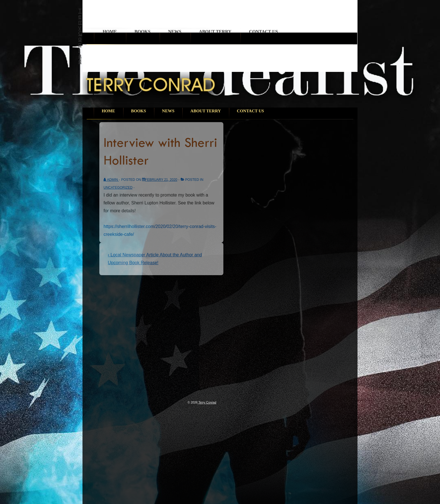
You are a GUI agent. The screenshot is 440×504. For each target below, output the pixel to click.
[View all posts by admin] (111, 180)
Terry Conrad (80, 36)
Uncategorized (118, 188)
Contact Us (263, 32)
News (175, 32)
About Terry (215, 32)
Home (110, 32)
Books (142, 32)
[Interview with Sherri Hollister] (161, 180)
